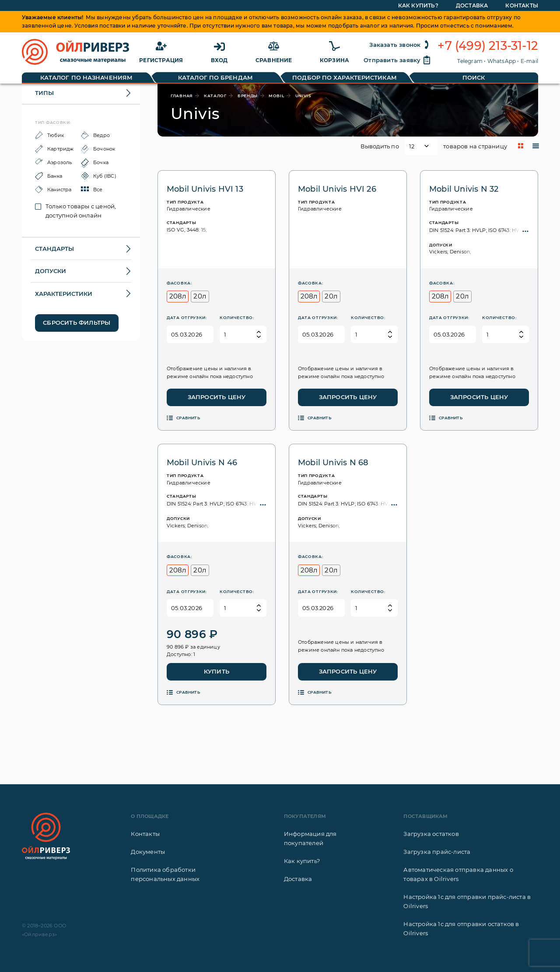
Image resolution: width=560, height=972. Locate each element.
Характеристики (64, 294)
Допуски (51, 271)
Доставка (298, 879)
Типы (44, 93)
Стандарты (54, 249)
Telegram (470, 61)
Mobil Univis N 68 (333, 463)
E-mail (529, 61)
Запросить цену (217, 397)
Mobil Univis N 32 (464, 189)
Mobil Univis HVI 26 (337, 189)
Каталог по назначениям (86, 77)
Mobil (276, 96)
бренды (248, 96)
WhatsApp (502, 61)
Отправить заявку (397, 60)
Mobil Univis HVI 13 (205, 189)
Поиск (474, 77)
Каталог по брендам (215, 77)
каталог (215, 96)
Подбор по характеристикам (345, 77)
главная (182, 96)
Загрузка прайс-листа (437, 852)
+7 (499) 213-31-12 (488, 46)
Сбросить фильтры (77, 323)
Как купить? (302, 861)
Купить (217, 671)
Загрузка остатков (431, 834)
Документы (148, 852)
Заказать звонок (400, 45)
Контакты (145, 834)
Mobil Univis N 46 (202, 463)
